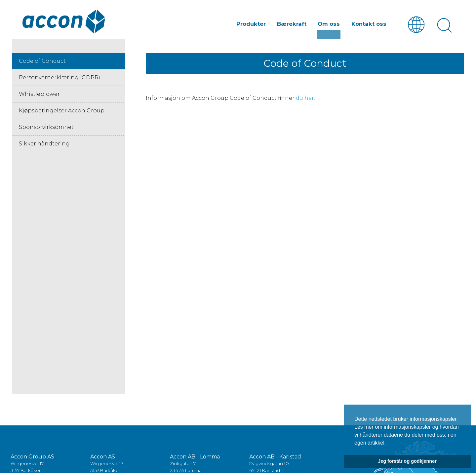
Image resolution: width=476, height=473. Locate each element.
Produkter (257, 24)
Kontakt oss (370, 24)
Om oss (332, 24)
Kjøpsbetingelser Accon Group (62, 111)
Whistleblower (39, 95)
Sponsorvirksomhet (46, 128)
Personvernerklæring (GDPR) (59, 78)
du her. (305, 99)
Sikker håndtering (44, 144)
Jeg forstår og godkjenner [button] (407, 461)
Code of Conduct (42, 62)
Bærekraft (296, 24)
